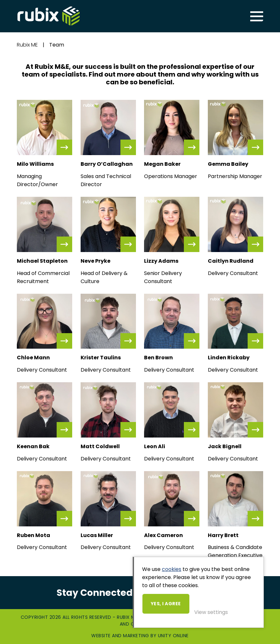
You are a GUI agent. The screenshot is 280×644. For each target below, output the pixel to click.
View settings (211, 612)
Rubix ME (49, 16)
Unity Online (173, 636)
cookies (172, 569)
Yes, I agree (166, 604)
